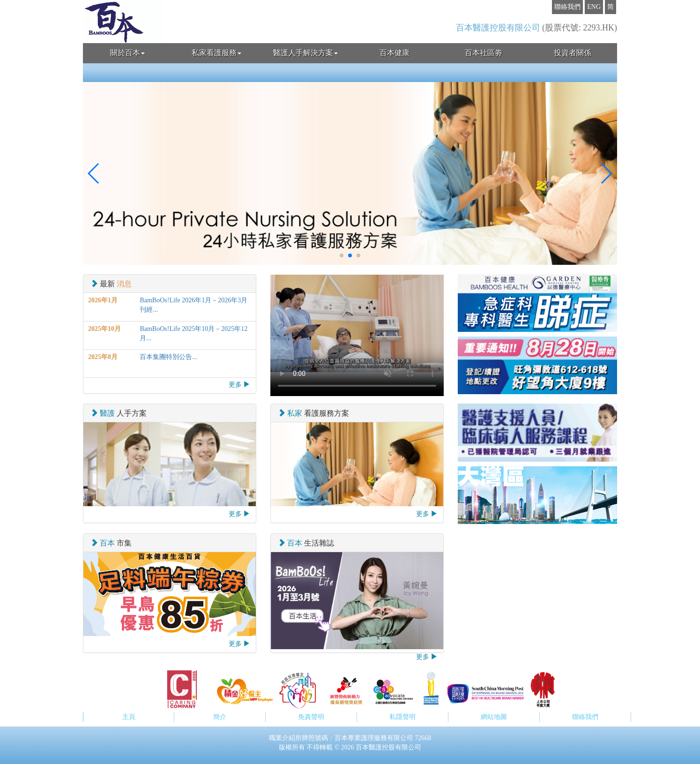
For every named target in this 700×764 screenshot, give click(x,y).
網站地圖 (494, 717)
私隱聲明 (402, 717)
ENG (594, 7)
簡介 (220, 717)
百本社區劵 (484, 53)
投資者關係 (573, 53)
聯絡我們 (567, 7)
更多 (239, 384)
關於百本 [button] (127, 53)
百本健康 (395, 53)
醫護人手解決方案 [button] (305, 53)
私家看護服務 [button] (216, 53)
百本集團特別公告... (168, 357)
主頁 (129, 717)
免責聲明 (311, 717)
